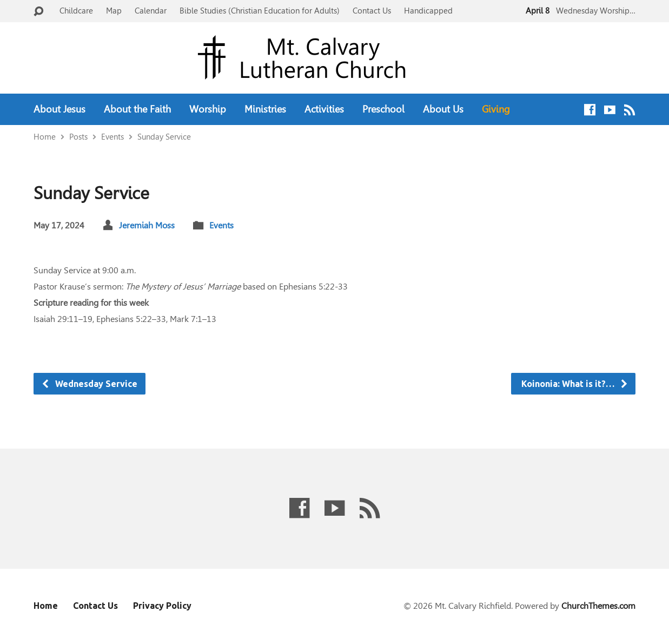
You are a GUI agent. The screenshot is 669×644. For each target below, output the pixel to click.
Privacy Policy (162, 606)
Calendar (151, 11)
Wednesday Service (89, 384)
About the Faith (137, 109)
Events (112, 137)
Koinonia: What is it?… (574, 384)
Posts (78, 137)
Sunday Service (164, 137)
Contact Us (372, 11)
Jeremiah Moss (147, 225)
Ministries (265, 109)
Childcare (76, 11)
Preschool (383, 109)
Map (114, 11)
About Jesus (59, 109)
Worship (208, 109)
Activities (324, 109)
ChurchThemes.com (598, 606)
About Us (443, 109)
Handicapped (428, 11)
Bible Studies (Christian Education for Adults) (260, 11)
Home (45, 137)
